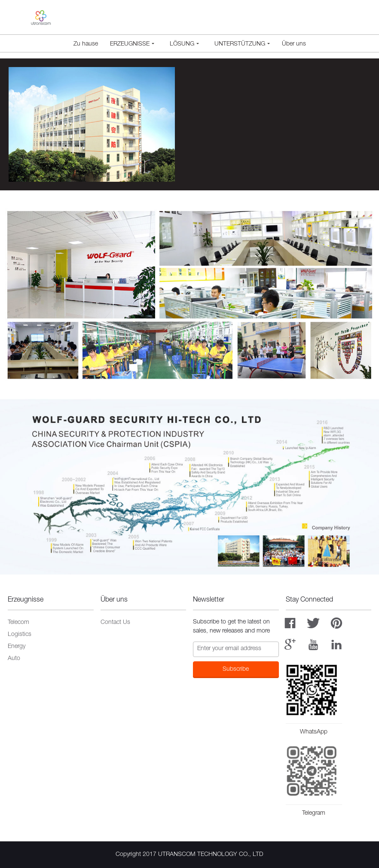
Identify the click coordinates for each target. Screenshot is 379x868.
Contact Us (115, 623)
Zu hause (86, 44)
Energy (17, 647)
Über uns (294, 44)
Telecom (18, 623)
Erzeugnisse (132, 44)
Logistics (20, 635)
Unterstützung (242, 44)
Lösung (184, 44)
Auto (14, 659)
